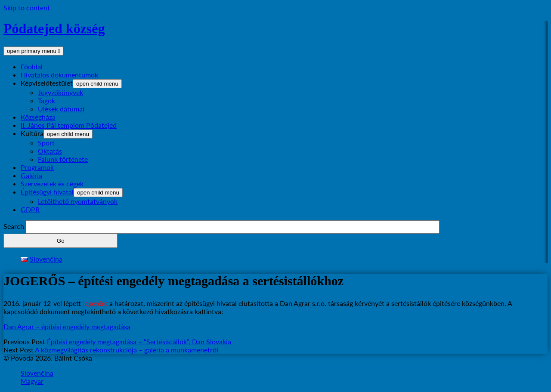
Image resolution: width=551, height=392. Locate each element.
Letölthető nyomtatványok (78, 201)
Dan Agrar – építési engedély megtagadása (67, 326)
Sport (46, 143)
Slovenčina (37, 373)
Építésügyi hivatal (47, 192)
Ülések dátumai (61, 109)
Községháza (38, 117)
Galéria (31, 175)
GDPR (30, 209)
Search (14, 226)
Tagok (46, 100)
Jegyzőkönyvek (60, 92)
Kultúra (32, 133)
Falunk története (63, 159)
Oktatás (50, 151)
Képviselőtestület (47, 83)
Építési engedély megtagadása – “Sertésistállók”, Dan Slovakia (139, 341)
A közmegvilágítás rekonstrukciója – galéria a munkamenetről (127, 350)
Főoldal (32, 66)
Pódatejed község (54, 28)
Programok (37, 167)
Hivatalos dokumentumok (59, 75)
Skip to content (27, 8)
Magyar (32, 381)
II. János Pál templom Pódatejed (69, 125)
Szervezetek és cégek (52, 184)
